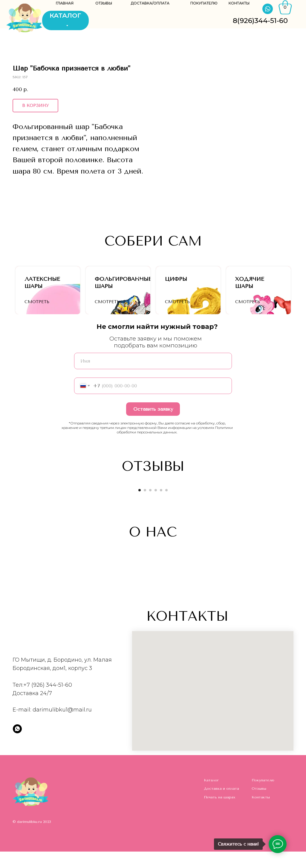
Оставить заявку (153, 425)
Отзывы (259, 805)
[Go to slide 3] (150, 507)
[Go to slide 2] (145, 507)
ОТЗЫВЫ (104, 3)
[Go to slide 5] (161, 507)
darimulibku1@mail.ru (62, 726)
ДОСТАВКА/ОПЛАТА (150, 3)
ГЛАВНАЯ (65, 3)
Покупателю (263, 797)
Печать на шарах (219, 814)
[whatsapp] (17, 745)
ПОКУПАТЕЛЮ (204, 3)
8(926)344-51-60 (260, 21)
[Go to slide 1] (140, 507)
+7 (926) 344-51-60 (48, 701)
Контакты (261, 814)
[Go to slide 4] (156, 507)
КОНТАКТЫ (239, 3)
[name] (153, 377)
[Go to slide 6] (166, 507)
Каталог (211, 797)
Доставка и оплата (221, 805)
